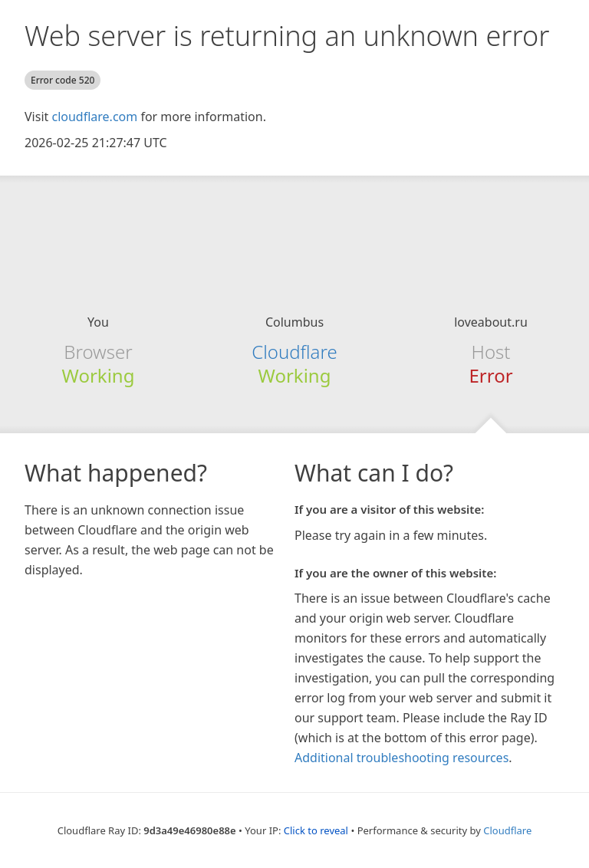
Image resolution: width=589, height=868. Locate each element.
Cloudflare (294, 352)
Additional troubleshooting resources (401, 758)
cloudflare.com (94, 117)
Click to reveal (316, 830)
